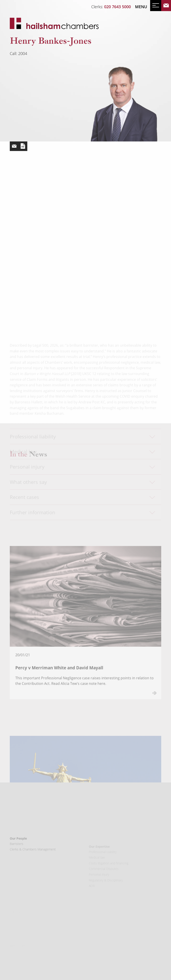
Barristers (17, 854)
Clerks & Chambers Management (33, 860)
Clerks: (111, 7)
